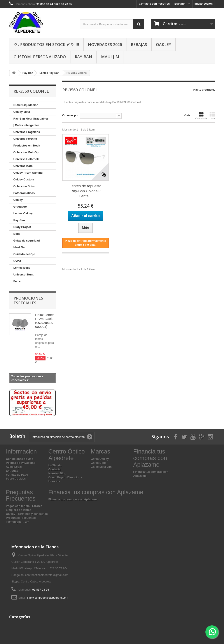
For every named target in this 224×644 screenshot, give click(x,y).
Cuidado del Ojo (24, 254)
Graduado (20, 207)
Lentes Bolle (22, 268)
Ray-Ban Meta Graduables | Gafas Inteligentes (31, 122)
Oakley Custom (24, 179)
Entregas (12, 471)
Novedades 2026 (105, 44)
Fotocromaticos (24, 193)
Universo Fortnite (25, 139)
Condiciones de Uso (20, 459)
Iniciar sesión (204, 4)
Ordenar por (71, 115)
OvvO (17, 261)
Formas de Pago (17, 475)
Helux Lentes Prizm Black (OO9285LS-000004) (45, 321)
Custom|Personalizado (40, 57)
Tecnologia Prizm (18, 522)
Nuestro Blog (57, 473)
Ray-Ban (83, 57)
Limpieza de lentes (19, 510)
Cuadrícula (201, 116)
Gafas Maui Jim (101, 467)
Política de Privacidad (21, 463)
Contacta (54, 469)
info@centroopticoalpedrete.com (48, 598)
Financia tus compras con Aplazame (73, 499)
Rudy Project (22, 227)
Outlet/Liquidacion (26, 105)
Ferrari (18, 281)
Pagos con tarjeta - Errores (24, 506)
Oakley (164, 44)
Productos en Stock (27, 146)
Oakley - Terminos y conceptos (27, 514)
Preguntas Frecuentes (21, 518)
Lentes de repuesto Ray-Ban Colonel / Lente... (86, 191)
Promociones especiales (28, 300)
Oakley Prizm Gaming (28, 173)
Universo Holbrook (26, 159)
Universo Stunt (23, 274)
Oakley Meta (22, 112)
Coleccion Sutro (24, 186)
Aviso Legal (14, 467)
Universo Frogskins (27, 132)
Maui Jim (110, 57)
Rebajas (139, 44)
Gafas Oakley (100, 459)
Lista (212, 116)
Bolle (17, 234)
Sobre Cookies (16, 479)
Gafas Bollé (99, 463)
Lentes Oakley (23, 213)
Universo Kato (23, 166)
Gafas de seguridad (27, 241)
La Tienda (55, 465)
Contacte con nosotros (154, 4)
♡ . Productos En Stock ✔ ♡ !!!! (46, 44)
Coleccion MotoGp (26, 152)
